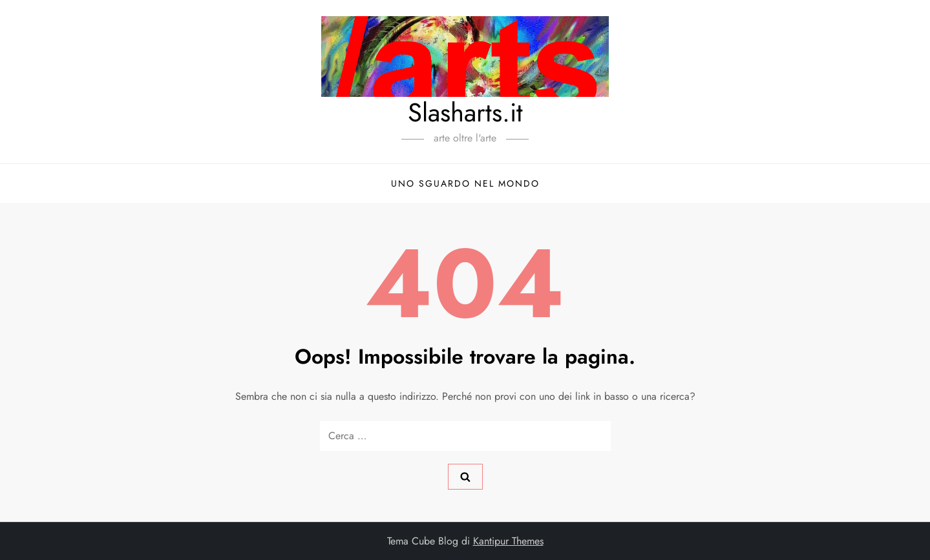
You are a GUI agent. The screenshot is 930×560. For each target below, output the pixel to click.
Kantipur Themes (508, 541)
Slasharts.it (465, 112)
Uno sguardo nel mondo (465, 183)
